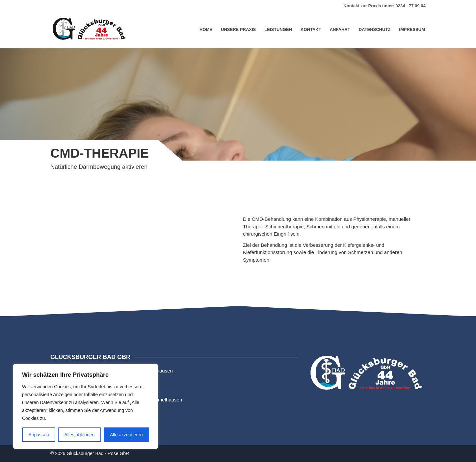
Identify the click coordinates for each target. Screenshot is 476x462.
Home (206, 29)
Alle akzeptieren (126, 435)
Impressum (412, 29)
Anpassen (39, 435)
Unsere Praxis (238, 29)
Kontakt (311, 29)
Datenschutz (375, 29)
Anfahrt (340, 29)
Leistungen (278, 29)
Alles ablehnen (79, 435)
